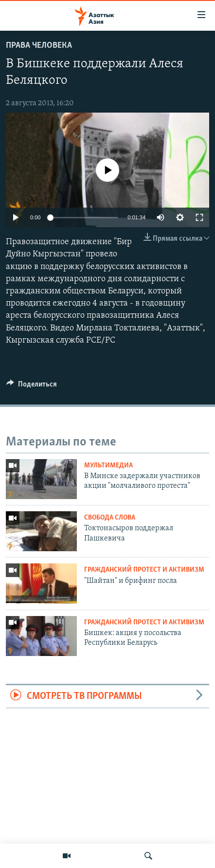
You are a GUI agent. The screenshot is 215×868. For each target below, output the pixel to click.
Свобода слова (110, 518)
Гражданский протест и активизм (144, 570)
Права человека (39, 46)
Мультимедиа (108, 466)
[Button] (32, 386)
